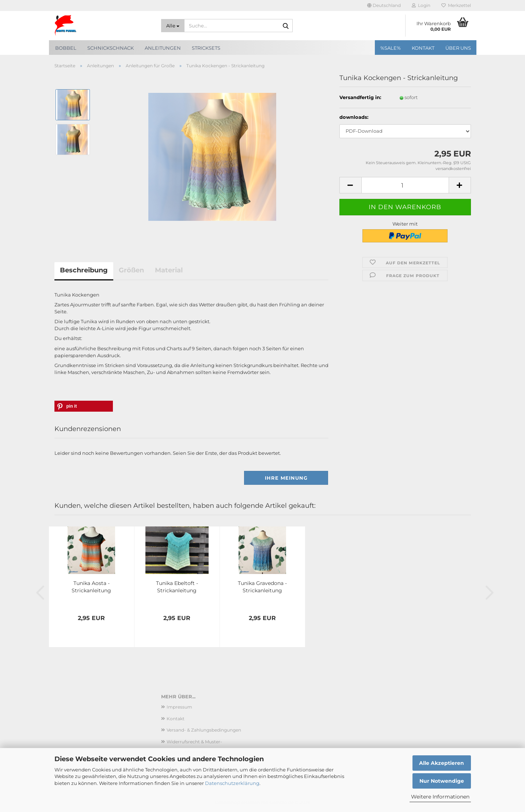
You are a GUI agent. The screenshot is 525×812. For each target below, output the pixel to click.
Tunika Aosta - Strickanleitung (91, 587)
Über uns (458, 48)
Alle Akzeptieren (442, 763)
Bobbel (66, 48)
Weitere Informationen (440, 797)
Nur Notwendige (442, 781)
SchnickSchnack (111, 48)
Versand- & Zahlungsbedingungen (204, 730)
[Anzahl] (405, 185)
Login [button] (421, 5)
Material (169, 270)
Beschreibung (84, 270)
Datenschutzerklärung (232, 783)
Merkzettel (456, 5)
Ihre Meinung (286, 478)
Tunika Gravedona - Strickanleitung (262, 587)
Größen (131, 270)
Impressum (179, 707)
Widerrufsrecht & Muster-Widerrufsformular (194, 747)
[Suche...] (173, 26)
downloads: (354, 117)
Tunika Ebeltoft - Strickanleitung (177, 587)
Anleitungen (163, 48)
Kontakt (423, 48)
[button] (384, 5)
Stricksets (206, 48)
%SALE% (391, 48)
